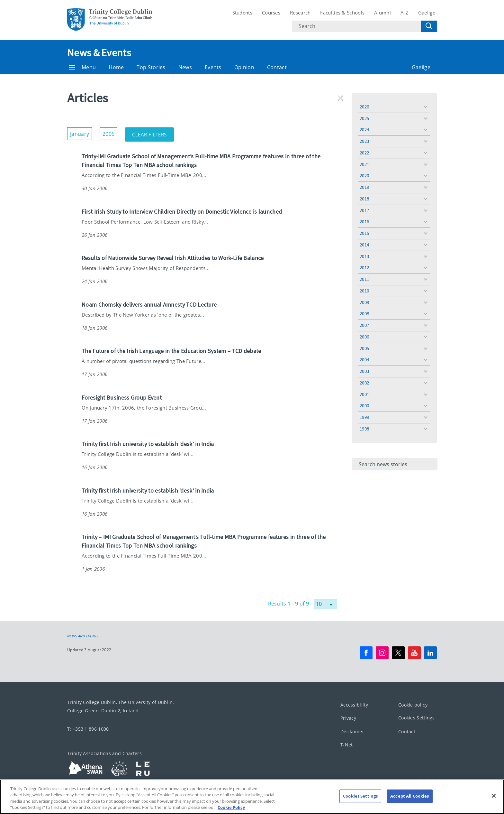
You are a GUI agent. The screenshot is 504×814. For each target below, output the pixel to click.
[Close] (494, 804)
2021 (364, 164)
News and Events (83, 636)
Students (242, 13)
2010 (364, 291)
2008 (364, 314)
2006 (364, 337)
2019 (364, 187)
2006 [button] (110, 132)
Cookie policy (413, 704)
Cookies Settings (417, 718)
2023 (364, 141)
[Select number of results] (326, 604)
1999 (364, 417)
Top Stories (151, 67)
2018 (364, 199)
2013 (364, 256)
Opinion (244, 67)
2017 (364, 210)
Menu (82, 67)
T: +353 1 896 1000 (88, 729)
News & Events (99, 53)
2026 (364, 107)
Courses (271, 13)
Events (213, 67)
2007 (364, 325)
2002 (364, 383)
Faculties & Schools (342, 13)
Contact (277, 67)
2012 (364, 268)
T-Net (347, 745)
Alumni (382, 13)
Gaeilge (427, 13)
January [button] (81, 132)
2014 (364, 245)
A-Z (405, 13)
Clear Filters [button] (153, 133)
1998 (364, 429)
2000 (364, 406)
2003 (364, 371)
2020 (364, 176)
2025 (364, 118)
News (185, 67)
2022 (364, 153)
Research (300, 13)
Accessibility (354, 704)
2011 (364, 279)
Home (116, 67)
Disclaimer (352, 731)
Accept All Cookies (410, 804)
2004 (364, 360)
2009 (364, 302)
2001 (364, 394)
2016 (364, 222)
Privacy (348, 718)
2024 (364, 129)
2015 (364, 233)
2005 (364, 348)
